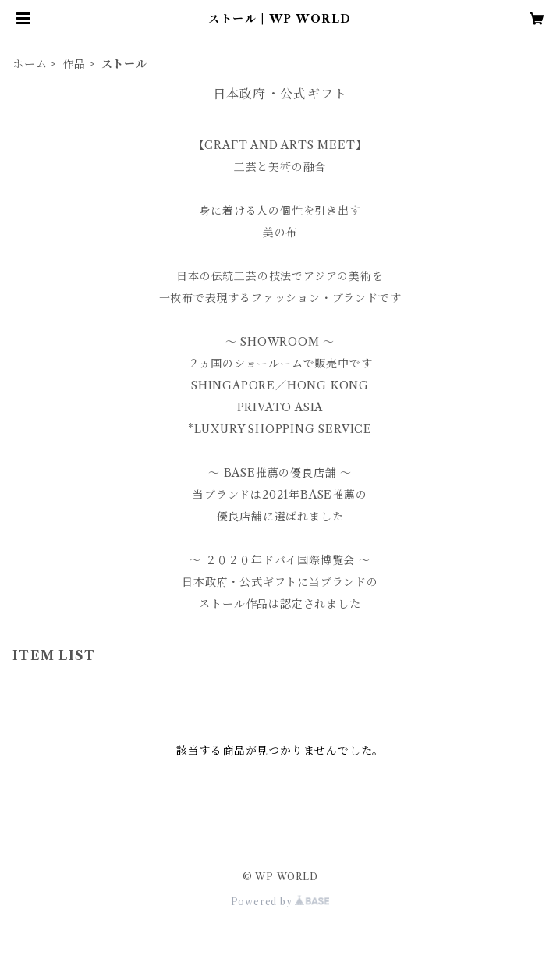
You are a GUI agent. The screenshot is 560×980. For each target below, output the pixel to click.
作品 (74, 64)
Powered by (280, 902)
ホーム (30, 64)
